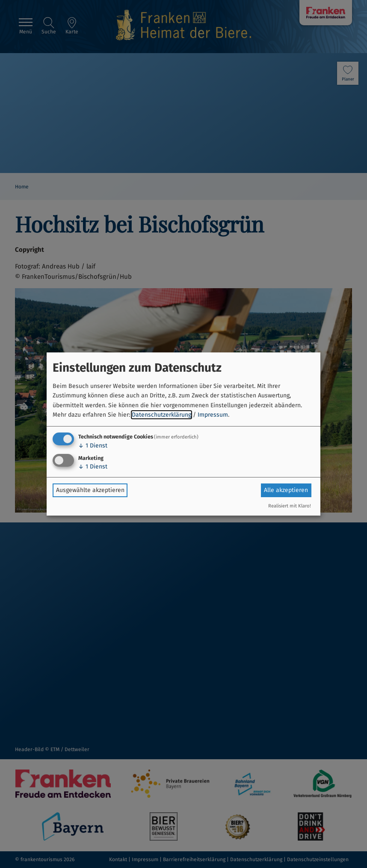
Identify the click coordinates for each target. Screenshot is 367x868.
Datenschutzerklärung (161, 415)
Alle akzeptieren (286, 490)
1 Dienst (93, 446)
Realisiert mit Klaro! (290, 506)
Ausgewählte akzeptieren (90, 490)
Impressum (213, 415)
